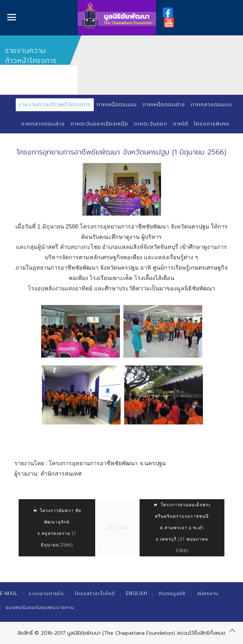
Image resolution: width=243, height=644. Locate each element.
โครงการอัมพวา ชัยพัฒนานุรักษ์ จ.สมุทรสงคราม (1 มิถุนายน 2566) (57, 528)
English (137, 593)
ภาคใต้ (181, 124)
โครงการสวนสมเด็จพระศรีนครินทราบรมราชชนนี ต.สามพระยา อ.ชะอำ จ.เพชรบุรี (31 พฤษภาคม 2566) (182, 528)
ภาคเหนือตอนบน (117, 105)
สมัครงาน (208, 593)
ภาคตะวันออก (150, 124)
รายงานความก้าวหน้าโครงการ (55, 105)
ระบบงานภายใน (46, 593)
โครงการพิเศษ (212, 124)
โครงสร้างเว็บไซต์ (95, 593)
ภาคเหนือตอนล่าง (164, 105)
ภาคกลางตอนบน (211, 105)
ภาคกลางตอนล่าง (43, 124)
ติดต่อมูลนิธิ (172, 593)
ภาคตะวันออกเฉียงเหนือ (99, 124)
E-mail (9, 593)
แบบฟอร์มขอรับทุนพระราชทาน (40, 607)
